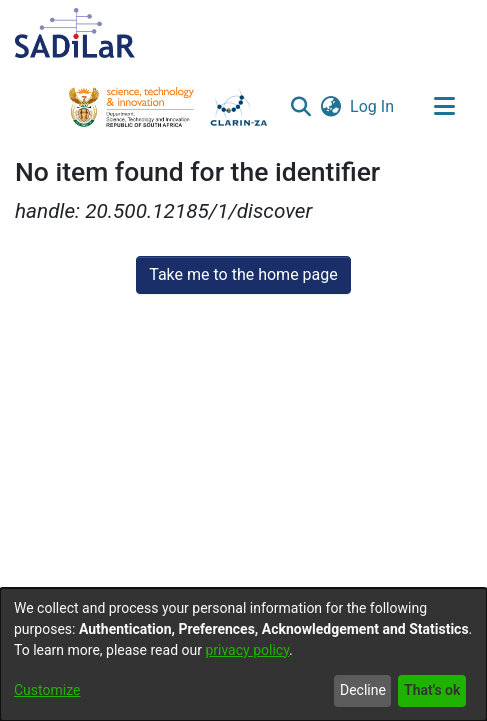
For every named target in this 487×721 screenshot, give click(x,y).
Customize (47, 690)
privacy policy (247, 650)
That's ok (432, 690)
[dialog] (243, 654)
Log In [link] (373, 106)
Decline (363, 690)
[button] (300, 107)
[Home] (75, 33)
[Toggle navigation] (444, 107)
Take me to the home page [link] (243, 274)
